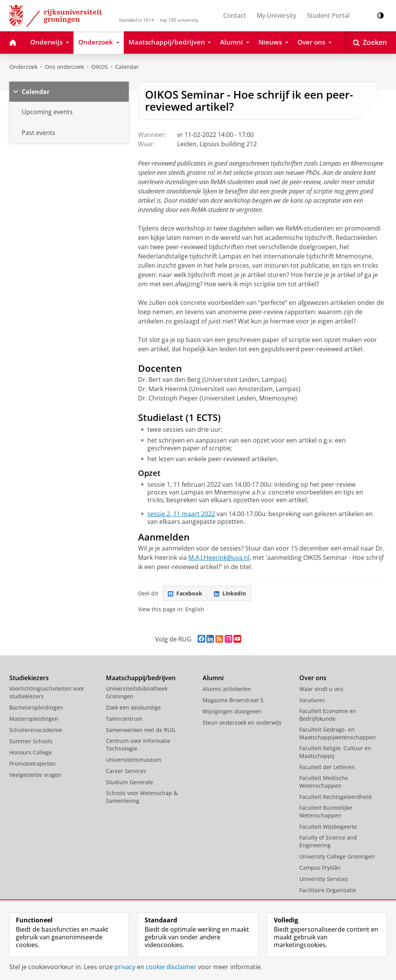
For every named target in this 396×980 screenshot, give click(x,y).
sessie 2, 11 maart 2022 (181, 514)
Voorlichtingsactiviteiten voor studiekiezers (47, 692)
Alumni (213, 678)
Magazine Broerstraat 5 (233, 700)
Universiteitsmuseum (134, 760)
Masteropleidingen (34, 719)
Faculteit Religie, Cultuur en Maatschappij (335, 752)
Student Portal (328, 15)
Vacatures (312, 700)
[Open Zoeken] (370, 43)
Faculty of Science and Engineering (328, 841)
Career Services (126, 771)
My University (277, 15)
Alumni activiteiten (227, 689)
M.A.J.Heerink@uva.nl (219, 558)
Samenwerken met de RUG (141, 730)
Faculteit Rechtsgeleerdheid (335, 797)
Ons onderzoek (64, 67)
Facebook (185, 593)
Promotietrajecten (32, 764)
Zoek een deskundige (133, 707)
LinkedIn (230, 593)
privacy (125, 967)
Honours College (31, 752)
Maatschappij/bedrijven (141, 678)
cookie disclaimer (171, 967)
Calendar (36, 92)
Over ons (313, 678)
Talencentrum (124, 719)
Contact (235, 15)
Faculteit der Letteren (327, 767)
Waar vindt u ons (321, 689)
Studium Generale (130, 782)
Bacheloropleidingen (36, 707)
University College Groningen (337, 856)
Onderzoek (23, 67)
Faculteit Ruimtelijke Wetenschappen (326, 812)
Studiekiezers (29, 678)
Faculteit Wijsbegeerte (328, 827)
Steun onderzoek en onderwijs (242, 723)
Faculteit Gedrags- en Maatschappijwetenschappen (338, 733)
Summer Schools (31, 741)
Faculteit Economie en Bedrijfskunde (328, 715)
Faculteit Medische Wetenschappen (324, 782)
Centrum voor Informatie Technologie (138, 745)
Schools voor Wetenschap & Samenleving (142, 797)
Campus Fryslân (320, 868)
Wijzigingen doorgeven (232, 711)
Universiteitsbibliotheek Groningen (137, 692)
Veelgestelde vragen (35, 775)
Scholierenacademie (36, 730)
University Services (324, 879)
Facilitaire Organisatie (328, 890)
